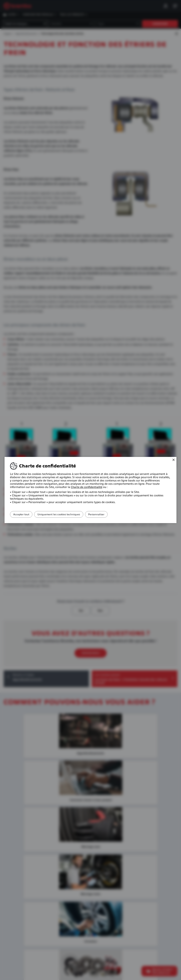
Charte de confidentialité (87, 487)
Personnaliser (108, 514)
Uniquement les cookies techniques (66, 514)
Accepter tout (24, 514)
